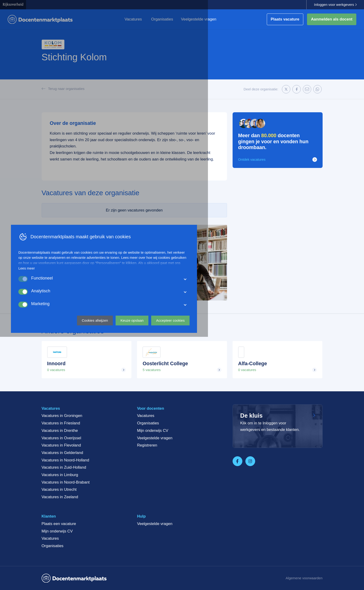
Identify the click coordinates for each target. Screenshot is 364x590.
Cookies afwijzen (173, 570)
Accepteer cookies (249, 570)
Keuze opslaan (210, 570)
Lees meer (105, 518)
